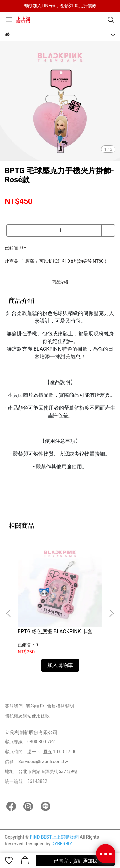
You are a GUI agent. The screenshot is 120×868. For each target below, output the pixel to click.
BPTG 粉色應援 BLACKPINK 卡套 (55, 632)
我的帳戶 (35, 706)
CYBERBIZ (62, 844)
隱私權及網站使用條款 (27, 716)
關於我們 (14, 706)
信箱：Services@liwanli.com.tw (36, 762)
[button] (111, 613)
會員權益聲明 (60, 706)
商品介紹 (60, 282)
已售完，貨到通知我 (75, 861)
